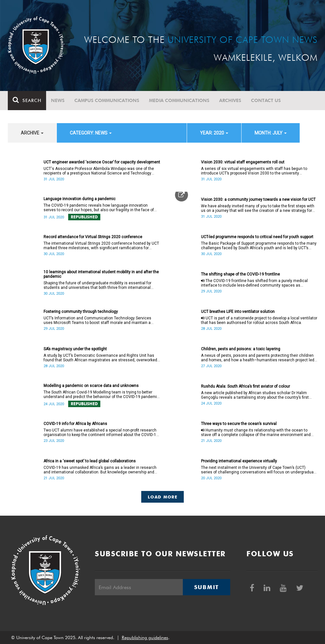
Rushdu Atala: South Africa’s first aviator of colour (245, 386)
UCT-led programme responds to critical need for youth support (257, 237)
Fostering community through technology (81, 312)
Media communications (179, 100)
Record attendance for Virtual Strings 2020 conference (93, 237)
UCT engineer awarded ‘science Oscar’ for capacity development (102, 162)
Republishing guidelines (145, 638)
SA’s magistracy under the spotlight (75, 349)
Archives (230, 100)
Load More (162, 497)
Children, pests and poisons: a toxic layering (241, 349)
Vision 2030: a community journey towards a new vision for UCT (258, 200)
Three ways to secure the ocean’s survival (239, 424)
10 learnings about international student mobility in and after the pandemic (101, 274)
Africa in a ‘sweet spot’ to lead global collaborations (90, 461)
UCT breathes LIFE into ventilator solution (238, 312)
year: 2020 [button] (214, 133)
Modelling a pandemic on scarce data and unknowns (91, 386)
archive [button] (32, 133)
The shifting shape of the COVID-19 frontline (240, 274)
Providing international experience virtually (239, 461)
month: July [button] (271, 133)
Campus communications (107, 100)
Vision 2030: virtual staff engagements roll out (243, 162)
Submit (206, 587)
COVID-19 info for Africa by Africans (75, 424)
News (58, 100)
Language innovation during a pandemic (80, 199)
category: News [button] (91, 133)
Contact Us (266, 100)
